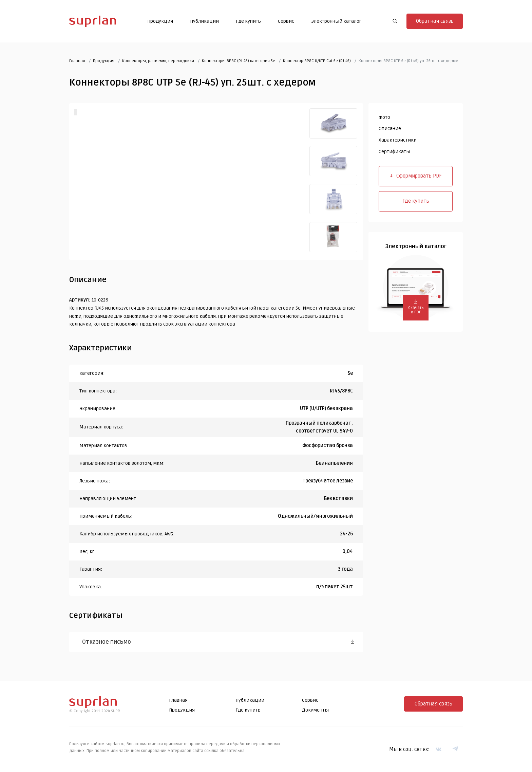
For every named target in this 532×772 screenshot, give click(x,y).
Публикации (204, 21)
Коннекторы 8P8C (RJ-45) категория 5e (239, 61)
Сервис (286, 21)
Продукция (160, 21)
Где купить (248, 21)
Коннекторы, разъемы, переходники (158, 61)
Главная (77, 61)
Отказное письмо (107, 642)
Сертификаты (394, 152)
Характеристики (398, 140)
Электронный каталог (336, 21)
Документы (315, 710)
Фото (384, 117)
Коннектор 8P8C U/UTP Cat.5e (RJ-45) (317, 61)
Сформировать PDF (416, 176)
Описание (390, 128)
